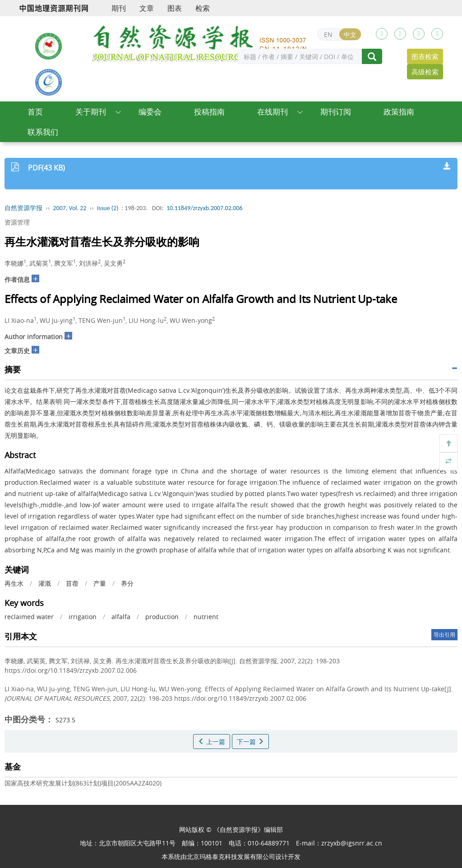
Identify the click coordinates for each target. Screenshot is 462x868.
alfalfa (121, 617)
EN (328, 34)
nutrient (206, 617)
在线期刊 (273, 112)
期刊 (119, 8)
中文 (350, 34)
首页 (35, 112)
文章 (147, 8)
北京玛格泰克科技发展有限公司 (231, 857)
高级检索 (425, 72)
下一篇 (250, 742)
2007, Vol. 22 (70, 208)
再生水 (14, 583)
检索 (203, 8)
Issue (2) (108, 208)
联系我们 (43, 132)
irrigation (83, 617)
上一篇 (212, 742)
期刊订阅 (336, 112)
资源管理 (17, 222)
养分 (127, 583)
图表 (175, 8)
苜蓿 (72, 583)
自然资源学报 (23, 208)
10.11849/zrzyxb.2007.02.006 (205, 208)
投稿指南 (209, 112)
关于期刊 (91, 112)
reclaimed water (29, 617)
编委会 (150, 112)
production (162, 617)
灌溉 (45, 583)
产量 (100, 583)
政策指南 (399, 112)
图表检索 (425, 56)
